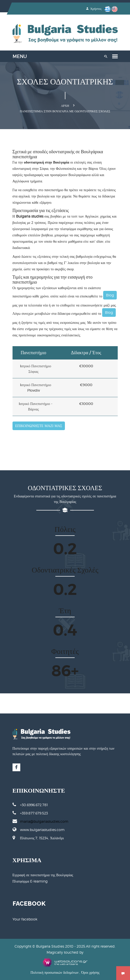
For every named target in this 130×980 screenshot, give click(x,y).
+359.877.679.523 (30, 813)
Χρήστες (94, 9)
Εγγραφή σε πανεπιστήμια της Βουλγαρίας (43, 875)
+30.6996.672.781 (30, 805)
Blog (110, 295)
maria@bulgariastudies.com (44, 821)
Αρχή (65, 106)
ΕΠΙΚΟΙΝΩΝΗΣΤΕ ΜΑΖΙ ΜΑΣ (39, 426)
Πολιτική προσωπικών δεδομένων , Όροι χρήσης (65, 972)
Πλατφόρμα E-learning (30, 881)
